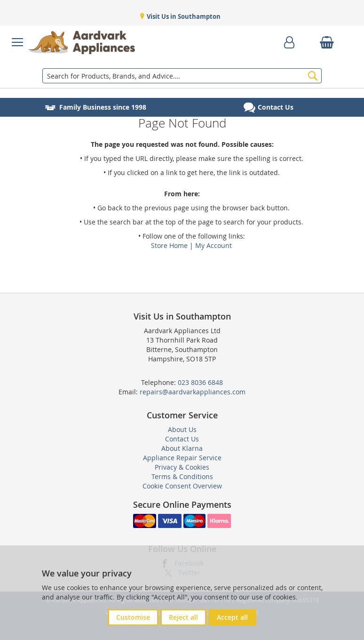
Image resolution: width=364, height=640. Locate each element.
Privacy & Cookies (182, 467)
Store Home (169, 245)
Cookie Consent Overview (182, 486)
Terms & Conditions (182, 476)
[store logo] (82, 42)
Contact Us (182, 439)
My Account (214, 245)
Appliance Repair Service (182, 458)
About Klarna (182, 448)
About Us (182, 429)
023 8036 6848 (200, 382)
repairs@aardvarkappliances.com (193, 392)
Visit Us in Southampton (183, 16)
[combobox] (182, 76)
